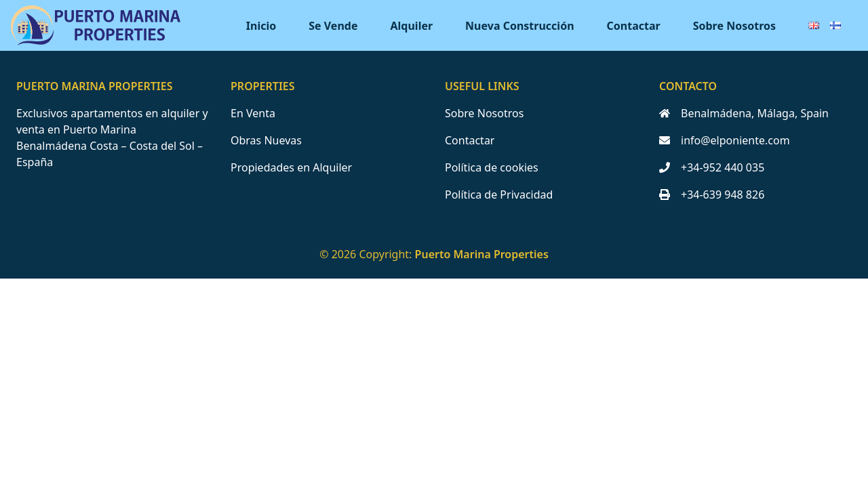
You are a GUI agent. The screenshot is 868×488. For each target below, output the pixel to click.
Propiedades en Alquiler (291, 167)
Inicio (261, 26)
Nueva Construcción (519, 26)
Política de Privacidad (499, 195)
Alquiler (412, 26)
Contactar (634, 26)
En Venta (253, 113)
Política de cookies (492, 167)
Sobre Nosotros (734, 26)
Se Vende (333, 26)
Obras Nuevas (266, 140)
